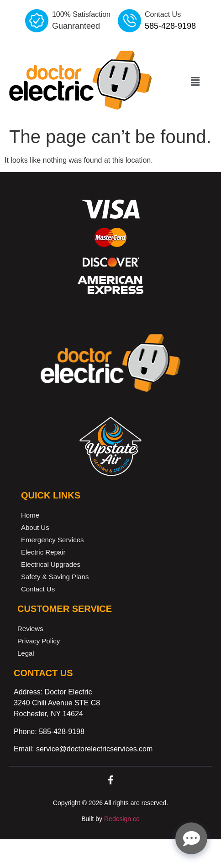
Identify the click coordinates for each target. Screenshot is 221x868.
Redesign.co (122, 819)
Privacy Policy (39, 641)
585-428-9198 (62, 732)
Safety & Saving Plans (55, 577)
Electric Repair (43, 552)
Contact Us (38, 589)
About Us (35, 527)
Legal (26, 653)
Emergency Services (53, 540)
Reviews (30, 629)
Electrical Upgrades (51, 564)
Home (30, 515)
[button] (195, 82)
